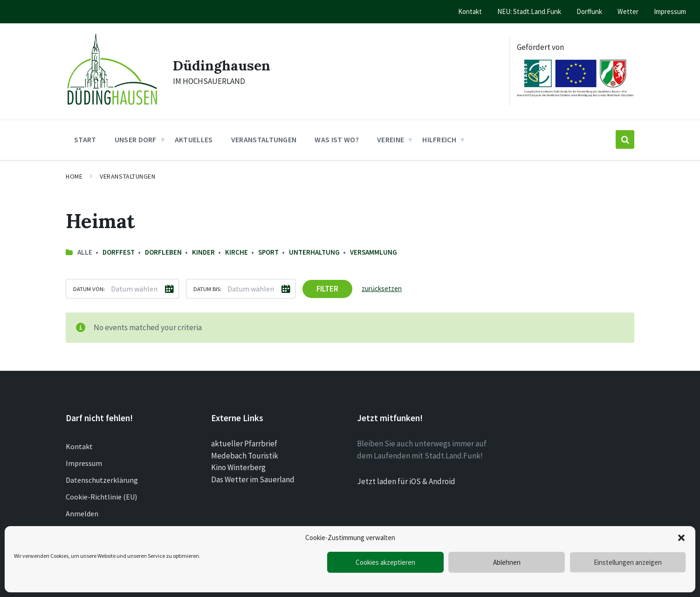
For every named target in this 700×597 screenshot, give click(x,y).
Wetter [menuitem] (628, 11)
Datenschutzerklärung (102, 480)
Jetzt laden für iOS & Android (406, 481)
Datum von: (89, 289)
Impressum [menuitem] (670, 11)
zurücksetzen (382, 288)
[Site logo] (112, 107)
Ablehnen (507, 562)
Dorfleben (163, 252)
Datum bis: (207, 289)
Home (74, 176)
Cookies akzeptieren (385, 562)
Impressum (84, 463)
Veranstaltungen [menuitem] (264, 139)
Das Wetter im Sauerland (253, 479)
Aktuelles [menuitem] (194, 139)
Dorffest (119, 252)
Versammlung (374, 252)
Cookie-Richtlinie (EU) (101, 497)
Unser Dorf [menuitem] (136, 139)
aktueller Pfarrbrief (244, 444)
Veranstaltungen (127, 176)
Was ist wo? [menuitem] (337, 139)
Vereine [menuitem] (391, 139)
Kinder (203, 252)
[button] (681, 538)
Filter (327, 289)
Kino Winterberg (238, 467)
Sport (268, 252)
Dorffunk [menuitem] (589, 11)
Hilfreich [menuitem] (439, 139)
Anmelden (82, 514)
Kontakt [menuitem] (470, 11)
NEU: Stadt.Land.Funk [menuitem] (529, 11)
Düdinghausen (222, 65)
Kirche (237, 252)
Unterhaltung (314, 252)
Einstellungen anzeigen (628, 562)
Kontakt (79, 446)
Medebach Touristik (245, 456)
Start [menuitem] (85, 139)
